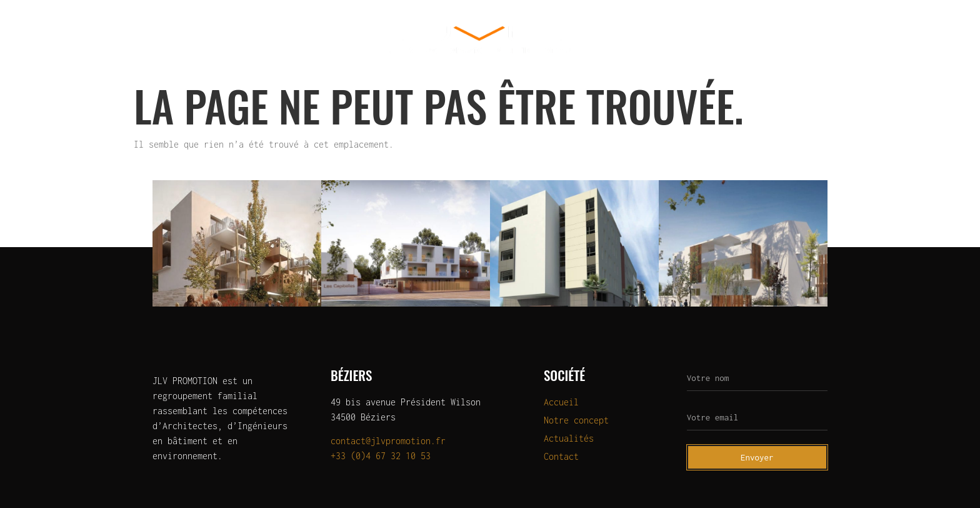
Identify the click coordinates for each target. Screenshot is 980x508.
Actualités (769, 40)
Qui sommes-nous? (141, 40)
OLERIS (336, 40)
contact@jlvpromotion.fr (388, 441)
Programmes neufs (251, 40)
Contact (841, 40)
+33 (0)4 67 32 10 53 (381, 456)
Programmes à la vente (661, 40)
